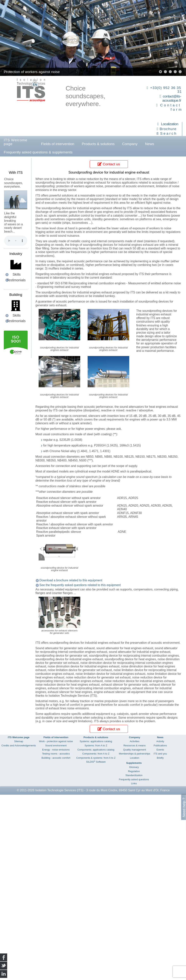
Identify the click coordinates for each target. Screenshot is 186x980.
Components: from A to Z (96, 754)
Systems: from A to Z (96, 745)
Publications (160, 745)
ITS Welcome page (16, 142)
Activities (134, 741)
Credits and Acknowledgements (19, 745)
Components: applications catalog (96, 750)
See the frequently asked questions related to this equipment (80, 585)
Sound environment (56, 745)
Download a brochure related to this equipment (71, 580)
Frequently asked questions (134, 779)
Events (160, 750)
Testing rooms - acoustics (56, 754)
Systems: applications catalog (96, 741)
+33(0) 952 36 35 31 (166, 90)
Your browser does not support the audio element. (16, 241)
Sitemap (19, 741)
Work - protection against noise (56, 741)
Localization (170, 124)
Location (134, 758)
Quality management (135, 750)
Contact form (171, 107)
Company (130, 144)
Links (134, 783)
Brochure (168, 129)
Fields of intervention (58, 144)
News (150, 144)
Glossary (134, 767)
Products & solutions (98, 144)
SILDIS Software (96, 762)
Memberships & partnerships (134, 754)
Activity (160, 741)
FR (35, 81)
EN (35, 85)
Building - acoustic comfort (56, 758)
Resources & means (135, 745)
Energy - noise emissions (56, 750)
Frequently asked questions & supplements (38, 152)
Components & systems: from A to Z (96, 758)
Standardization (134, 775)
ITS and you (160, 754)
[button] (160, 72)
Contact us (109, 164)
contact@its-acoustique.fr (172, 98)
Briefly (160, 758)
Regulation (134, 771)
